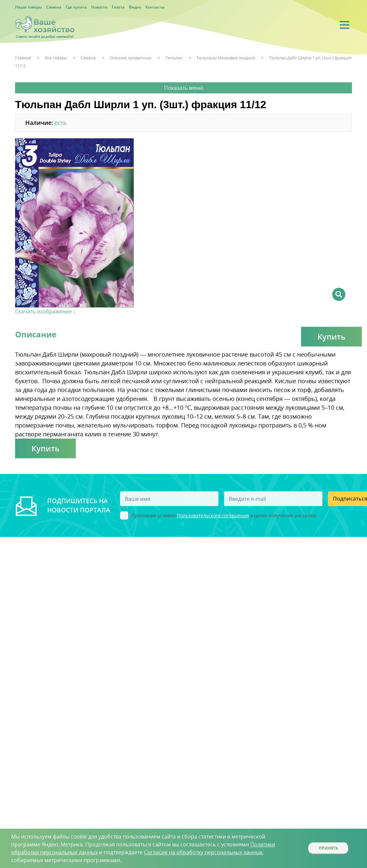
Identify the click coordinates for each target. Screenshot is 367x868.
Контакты (155, 7)
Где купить (76, 7)
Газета (118, 7)
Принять (328, 848)
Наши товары (29, 7)
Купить (331, 336)
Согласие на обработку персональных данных (203, 852)
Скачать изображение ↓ (45, 311)
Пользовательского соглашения (213, 515)
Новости (99, 7)
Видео (135, 7)
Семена (54, 7)
